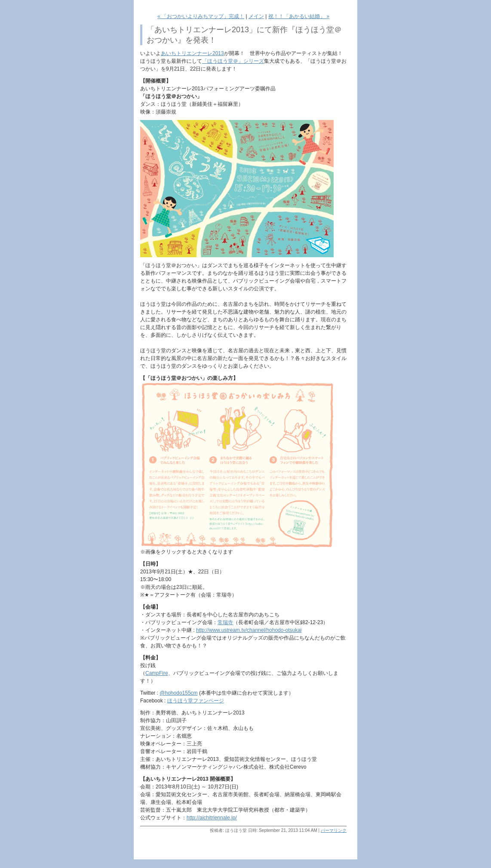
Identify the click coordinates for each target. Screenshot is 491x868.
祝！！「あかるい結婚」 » (299, 16)
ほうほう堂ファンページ (196, 701)
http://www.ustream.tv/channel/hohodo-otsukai (249, 630)
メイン (256, 16)
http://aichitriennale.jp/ (212, 818)
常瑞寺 (225, 622)
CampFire (157, 673)
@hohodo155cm (178, 693)
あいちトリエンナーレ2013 (192, 53)
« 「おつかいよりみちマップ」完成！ (201, 16)
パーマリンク (334, 830)
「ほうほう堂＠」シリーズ (233, 61)
